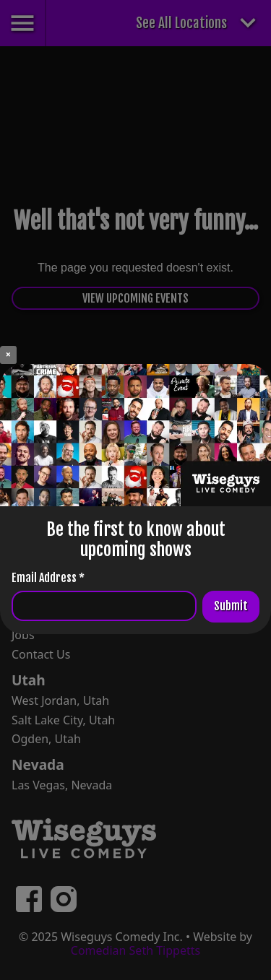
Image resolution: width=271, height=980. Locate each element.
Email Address (48, 578)
